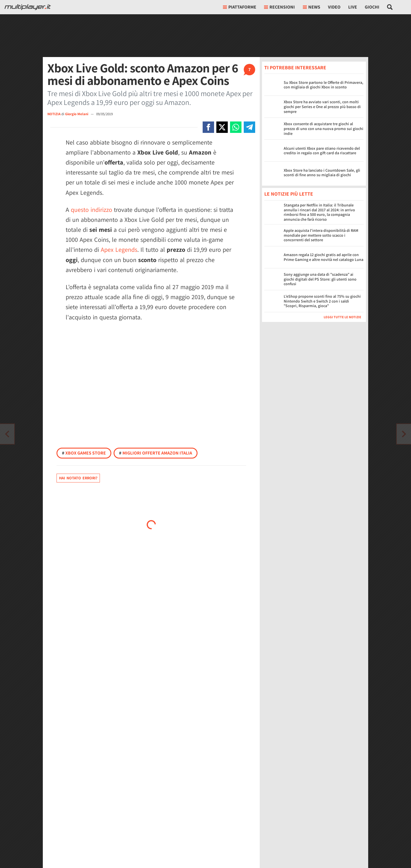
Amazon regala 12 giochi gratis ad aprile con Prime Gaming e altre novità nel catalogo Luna (324, 257)
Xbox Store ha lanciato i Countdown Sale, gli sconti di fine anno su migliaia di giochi (322, 173)
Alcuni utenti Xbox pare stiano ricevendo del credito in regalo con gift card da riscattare (322, 151)
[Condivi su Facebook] (208, 127)
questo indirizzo (91, 210)
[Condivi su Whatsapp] (236, 127)
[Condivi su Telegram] (249, 127)
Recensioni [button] (279, 7)
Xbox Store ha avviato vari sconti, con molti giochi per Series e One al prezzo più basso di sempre (322, 107)
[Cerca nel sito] (390, 7)
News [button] (312, 7)
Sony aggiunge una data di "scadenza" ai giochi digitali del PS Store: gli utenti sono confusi (320, 279)
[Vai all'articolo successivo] (7, 434)
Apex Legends (119, 250)
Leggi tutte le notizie (342, 317)
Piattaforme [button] (240, 7)
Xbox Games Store (84, 453)
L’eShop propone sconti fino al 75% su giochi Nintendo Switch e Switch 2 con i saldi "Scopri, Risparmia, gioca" (322, 301)
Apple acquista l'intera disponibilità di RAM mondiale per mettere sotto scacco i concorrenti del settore (321, 235)
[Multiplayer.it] (28, 7)
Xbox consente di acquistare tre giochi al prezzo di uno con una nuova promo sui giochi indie (324, 129)
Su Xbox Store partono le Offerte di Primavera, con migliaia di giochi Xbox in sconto (324, 85)
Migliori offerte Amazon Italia (156, 453)
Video (334, 7)
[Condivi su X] (222, 127)
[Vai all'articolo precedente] (404, 434)
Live (353, 7)
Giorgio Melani (77, 114)
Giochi (372, 7)
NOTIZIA (54, 114)
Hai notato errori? (78, 478)
